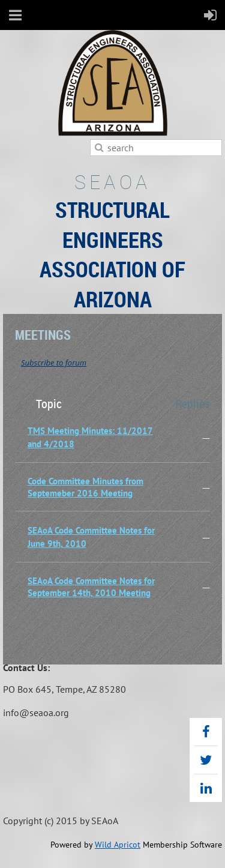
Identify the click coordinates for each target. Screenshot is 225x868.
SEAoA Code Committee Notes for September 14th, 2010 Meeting (91, 587)
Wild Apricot (118, 845)
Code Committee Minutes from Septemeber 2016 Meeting (85, 487)
